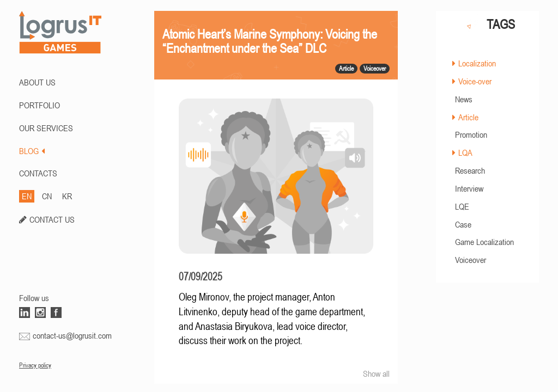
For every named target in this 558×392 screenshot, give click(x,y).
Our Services (46, 128)
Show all (376, 373)
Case (463, 224)
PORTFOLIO (40, 105)
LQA (465, 152)
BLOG (32, 151)
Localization (477, 63)
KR (67, 196)
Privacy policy (35, 365)
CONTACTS (38, 173)
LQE (462, 206)
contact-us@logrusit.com (72, 335)
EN (27, 196)
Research (470, 170)
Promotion (471, 134)
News (464, 99)
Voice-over (475, 81)
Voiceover (471, 260)
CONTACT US (52, 219)
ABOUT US (37, 82)
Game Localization (484, 242)
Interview (469, 188)
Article (468, 117)
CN (47, 196)
